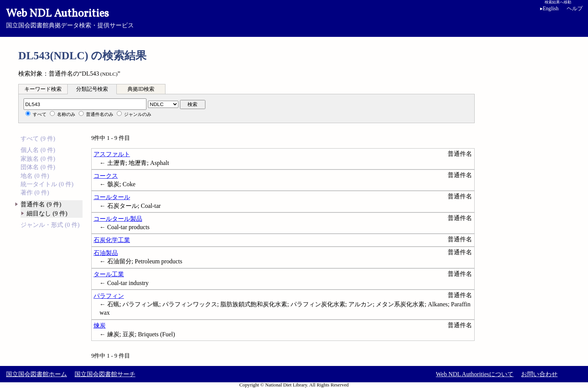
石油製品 (106, 253)
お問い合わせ (539, 374)
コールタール (112, 197)
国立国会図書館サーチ (105, 374)
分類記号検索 (92, 89)
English (551, 9)
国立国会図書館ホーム (37, 374)
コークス (106, 176)
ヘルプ (575, 9)
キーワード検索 (43, 89)
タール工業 (109, 274)
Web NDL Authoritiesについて (475, 374)
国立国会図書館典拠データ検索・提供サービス (294, 17)
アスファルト (112, 154)
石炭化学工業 (112, 240)
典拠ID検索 (141, 89)
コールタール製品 (118, 219)
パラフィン (109, 296)
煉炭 (100, 325)
